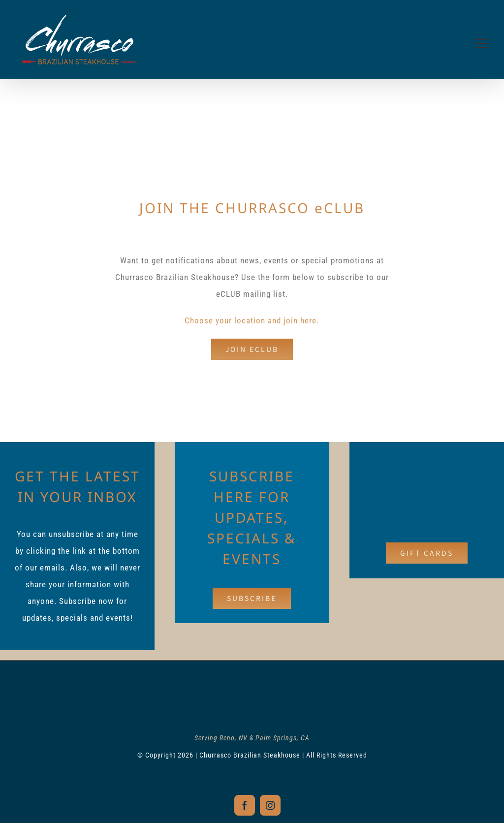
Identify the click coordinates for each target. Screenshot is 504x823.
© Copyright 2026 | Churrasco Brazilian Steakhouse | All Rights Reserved (252, 753)
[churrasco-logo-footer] (252, 689)
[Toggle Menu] (482, 43)
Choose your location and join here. (252, 320)
